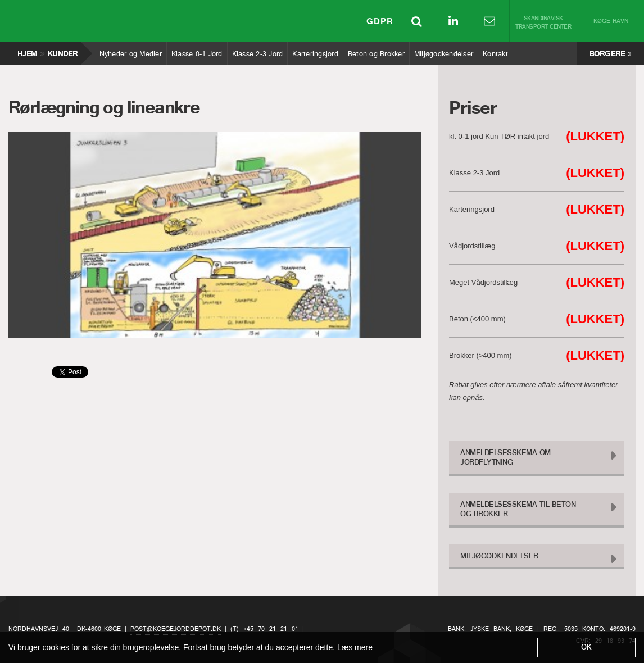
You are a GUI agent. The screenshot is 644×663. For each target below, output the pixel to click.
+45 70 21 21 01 (271, 629)
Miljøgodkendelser (443, 51)
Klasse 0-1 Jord (197, 51)
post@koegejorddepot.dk (176, 629)
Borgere (607, 54)
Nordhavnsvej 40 (39, 629)
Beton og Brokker (376, 51)
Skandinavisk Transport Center (543, 23)
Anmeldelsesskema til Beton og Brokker (518, 510)
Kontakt (495, 51)
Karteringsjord (315, 51)
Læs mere (355, 647)
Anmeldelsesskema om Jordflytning (505, 458)
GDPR (380, 22)
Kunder (63, 51)
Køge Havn (611, 22)
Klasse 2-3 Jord (257, 51)
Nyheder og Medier (130, 51)
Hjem (27, 51)
